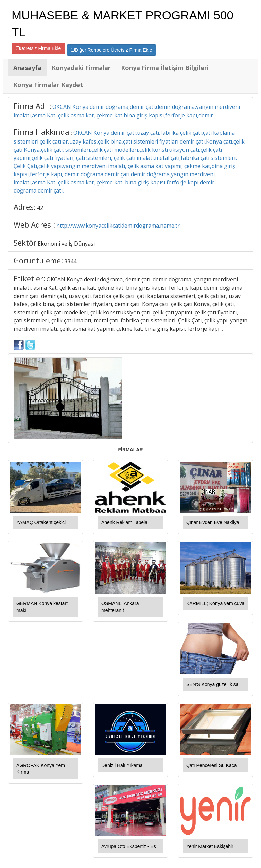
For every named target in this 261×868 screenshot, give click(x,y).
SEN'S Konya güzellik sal (213, 684)
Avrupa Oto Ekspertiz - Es (129, 846)
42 (40, 208)
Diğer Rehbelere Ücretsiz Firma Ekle (111, 50)
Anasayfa (27, 68)
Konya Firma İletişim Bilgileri (165, 68)
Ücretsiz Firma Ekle (38, 48)
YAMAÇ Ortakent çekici (41, 522)
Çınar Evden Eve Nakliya (213, 522)
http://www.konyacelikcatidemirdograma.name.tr (118, 226)
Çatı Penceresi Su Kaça (212, 765)
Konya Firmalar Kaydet (48, 85)
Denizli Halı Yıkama (122, 765)
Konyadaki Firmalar (81, 68)
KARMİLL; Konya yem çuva (215, 603)
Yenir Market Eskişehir (210, 846)
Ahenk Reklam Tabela (124, 522)
